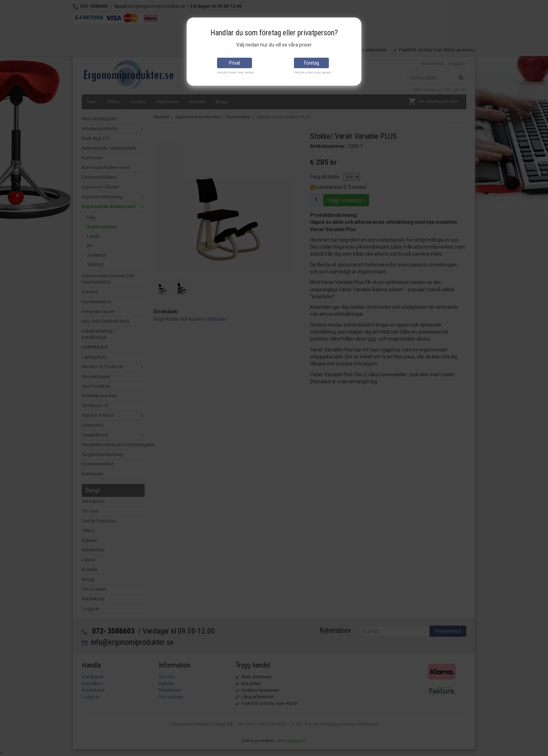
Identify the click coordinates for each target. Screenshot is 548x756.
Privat (235, 63)
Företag (312, 63)
